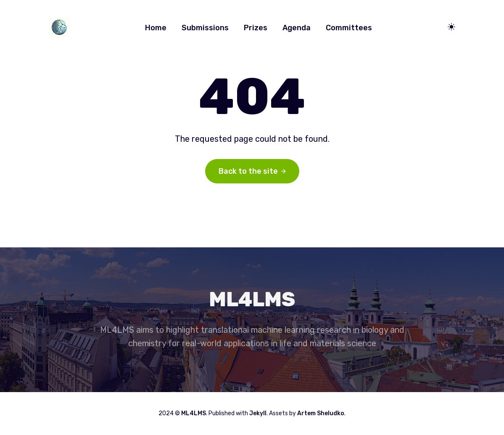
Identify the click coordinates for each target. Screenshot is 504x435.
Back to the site (252, 171)
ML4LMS (194, 413)
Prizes (256, 28)
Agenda (297, 28)
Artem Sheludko (321, 413)
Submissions (205, 28)
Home (156, 28)
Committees (349, 28)
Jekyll (258, 413)
